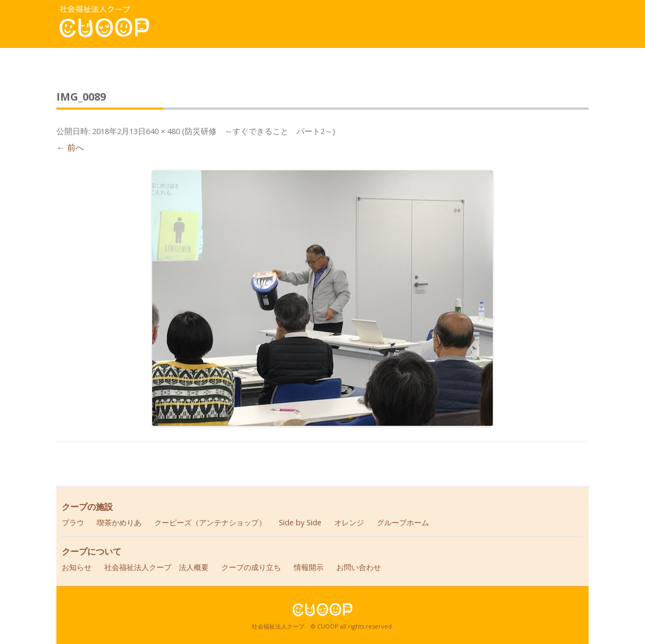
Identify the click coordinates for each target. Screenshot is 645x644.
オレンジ (349, 522)
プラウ (73, 522)
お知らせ (77, 567)
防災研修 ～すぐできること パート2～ (259, 131)
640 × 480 (163, 131)
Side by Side (300, 522)
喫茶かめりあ (119, 522)
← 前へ (70, 147)
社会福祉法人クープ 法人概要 (156, 567)
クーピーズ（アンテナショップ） (210, 522)
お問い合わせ (359, 567)
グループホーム (403, 522)
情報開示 (309, 567)
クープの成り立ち (251, 567)
